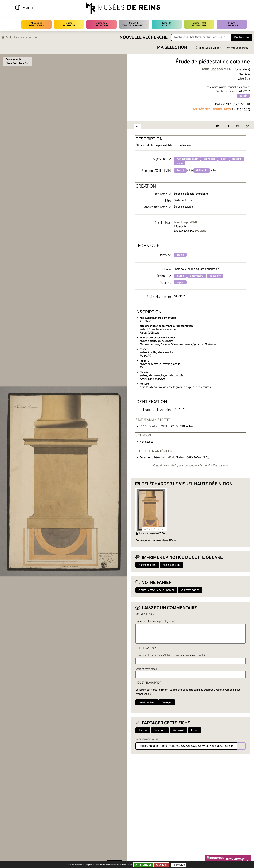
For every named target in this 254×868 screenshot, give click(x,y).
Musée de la (102, 24)
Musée (69, 24)
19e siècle (200, 231)
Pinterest (178, 731)
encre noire (197, 276)
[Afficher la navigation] (18, 8)
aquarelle (215, 276)
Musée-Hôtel (199, 24)
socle (179, 163)
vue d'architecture (187, 159)
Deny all (162, 865)
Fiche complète (171, 565)
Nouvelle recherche (144, 38)
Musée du (134, 24)
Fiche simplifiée (147, 565)
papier (180, 282)
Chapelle (167, 24)
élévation (209, 159)
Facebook (160, 731)
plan (224, 159)
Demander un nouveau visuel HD (154, 541)
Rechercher (242, 38)
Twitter (143, 731)
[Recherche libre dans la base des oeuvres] (201, 37)
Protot (180, 171)
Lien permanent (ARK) (146, 739)
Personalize (179, 865)
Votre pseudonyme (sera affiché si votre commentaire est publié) (170, 656)
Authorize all (143, 865)
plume (180, 276)
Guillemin (202, 171)
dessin (243, 96)
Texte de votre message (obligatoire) (155, 621)
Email (195, 731)
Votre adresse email (146, 669)
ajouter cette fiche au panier (156, 590)
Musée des (36, 24)
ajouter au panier (208, 48)
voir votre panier (238, 48)
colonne (237, 159)
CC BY (162, 534)
